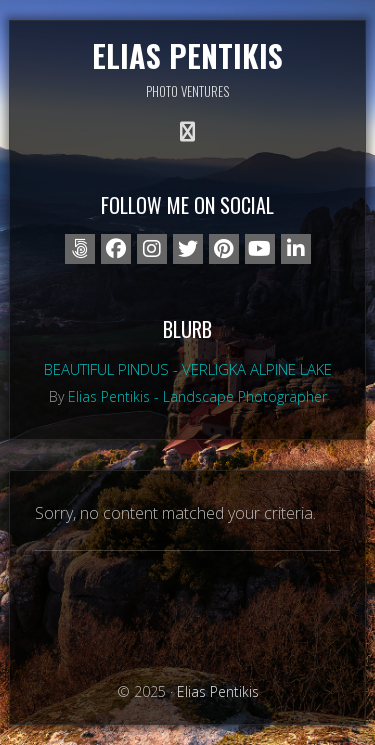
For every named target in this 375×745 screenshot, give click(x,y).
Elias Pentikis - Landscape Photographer (197, 396)
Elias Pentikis (187, 55)
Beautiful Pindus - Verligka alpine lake (188, 369)
